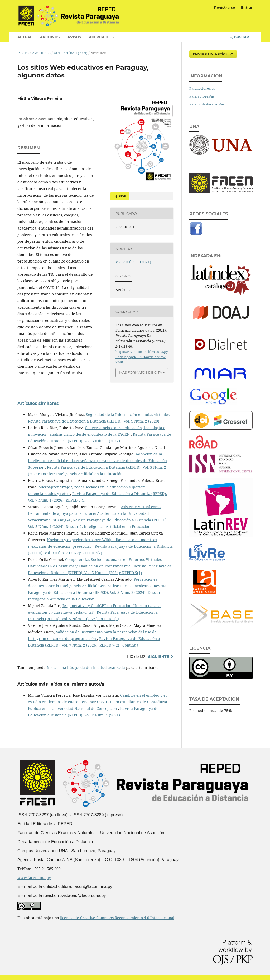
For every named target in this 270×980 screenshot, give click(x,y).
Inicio (23, 53)
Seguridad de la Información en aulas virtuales (128, 414)
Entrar (247, 7)
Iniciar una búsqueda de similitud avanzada (86, 668)
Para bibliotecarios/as (207, 104)
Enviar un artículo (213, 54)
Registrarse (225, 7)
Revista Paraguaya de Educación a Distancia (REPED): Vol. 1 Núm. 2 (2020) (94, 421)
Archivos (50, 37)
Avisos (74, 37)
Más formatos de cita (141, 372)
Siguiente (159, 657)
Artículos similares (38, 403)
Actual (25, 37)
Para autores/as (202, 96)
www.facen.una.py (34, 878)
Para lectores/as (202, 88)
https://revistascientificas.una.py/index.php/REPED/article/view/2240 (142, 357)
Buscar (239, 37)
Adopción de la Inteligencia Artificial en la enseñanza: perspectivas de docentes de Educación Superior (97, 461)
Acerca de (100, 37)
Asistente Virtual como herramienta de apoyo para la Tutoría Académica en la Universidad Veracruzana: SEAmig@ (94, 513)
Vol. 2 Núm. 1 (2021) (71, 53)
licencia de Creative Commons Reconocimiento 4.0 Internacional (117, 918)
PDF (122, 196)
